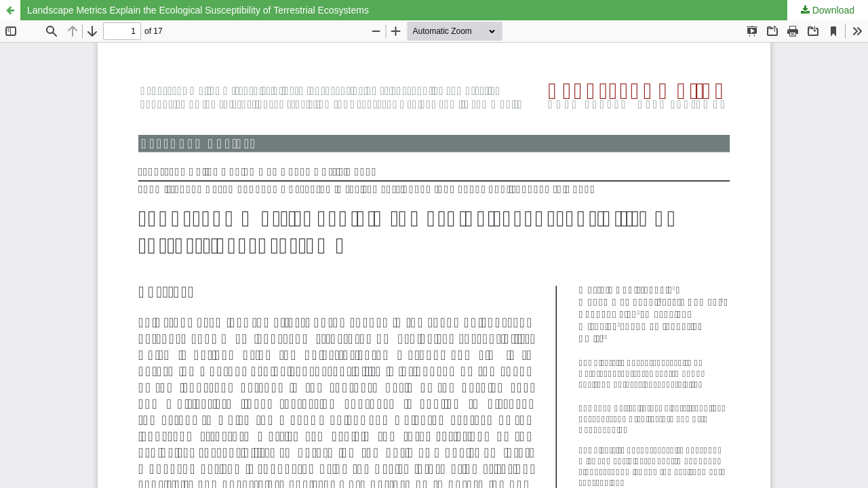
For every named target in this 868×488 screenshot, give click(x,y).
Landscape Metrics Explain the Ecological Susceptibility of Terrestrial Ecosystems (198, 10)
